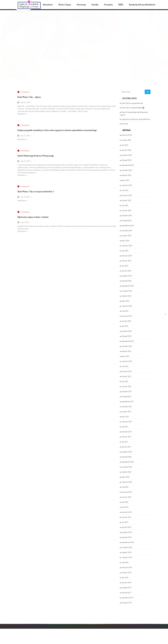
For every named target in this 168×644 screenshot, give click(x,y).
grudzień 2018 (127, 532)
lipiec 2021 (125, 417)
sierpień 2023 (126, 296)
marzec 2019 (126, 517)
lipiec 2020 (125, 477)
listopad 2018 (126, 537)
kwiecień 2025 (127, 195)
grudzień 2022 (127, 331)
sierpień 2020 (126, 472)
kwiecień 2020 (127, 492)
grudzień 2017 (127, 588)
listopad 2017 (126, 593)
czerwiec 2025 (127, 185)
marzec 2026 (126, 140)
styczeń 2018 (126, 583)
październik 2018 (128, 542)
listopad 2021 (126, 397)
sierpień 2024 (126, 236)
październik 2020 (128, 462)
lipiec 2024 (125, 241)
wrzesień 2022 (127, 346)
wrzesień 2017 (127, 603)
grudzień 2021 (127, 392)
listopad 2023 (126, 281)
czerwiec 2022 (127, 361)
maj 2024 (125, 251)
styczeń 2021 (126, 447)
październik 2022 (128, 341)
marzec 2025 (126, 200)
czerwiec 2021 (127, 422)
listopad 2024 (126, 221)
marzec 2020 (126, 497)
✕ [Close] (165, 314)
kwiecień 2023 (127, 316)
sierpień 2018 (126, 552)
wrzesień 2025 (127, 170)
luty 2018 (125, 578)
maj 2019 (125, 507)
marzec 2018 (126, 573)
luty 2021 (125, 442)
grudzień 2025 (127, 155)
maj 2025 (125, 190)
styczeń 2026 (126, 150)
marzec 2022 (126, 376)
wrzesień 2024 (127, 231)
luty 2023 (125, 326)
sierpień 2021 (126, 412)
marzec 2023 (126, 321)
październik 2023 (128, 286)
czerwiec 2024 (127, 246)
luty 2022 (125, 381)
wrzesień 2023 (127, 291)
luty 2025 (125, 205)
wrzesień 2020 (127, 467)
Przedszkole (25, 92)
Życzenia (125, 124)
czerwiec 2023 (127, 306)
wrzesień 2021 (127, 407)
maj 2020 (125, 487)
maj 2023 (125, 311)
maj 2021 (125, 427)
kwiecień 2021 (127, 432)
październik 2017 (128, 598)
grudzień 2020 (127, 452)
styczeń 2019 (126, 527)
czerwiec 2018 (127, 557)
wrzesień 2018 (127, 547)
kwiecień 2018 (127, 568)
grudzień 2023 (127, 276)
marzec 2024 (126, 261)
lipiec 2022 (125, 356)
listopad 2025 (126, 160)
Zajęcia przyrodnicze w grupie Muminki (136, 119)
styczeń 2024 (126, 271)
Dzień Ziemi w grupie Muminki (132, 103)
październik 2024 (128, 226)
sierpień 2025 (126, 175)
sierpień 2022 (126, 351)
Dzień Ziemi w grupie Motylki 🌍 (133, 108)
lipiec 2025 (125, 180)
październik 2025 (128, 165)
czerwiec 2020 (127, 482)
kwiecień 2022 (127, 371)
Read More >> (23, 114)
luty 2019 (125, 522)
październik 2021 (128, 402)
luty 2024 (125, 266)
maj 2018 (125, 562)
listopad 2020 (126, 457)
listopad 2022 (126, 336)
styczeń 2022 (126, 386)
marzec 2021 (126, 437)
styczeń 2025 (126, 210)
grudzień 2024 (127, 216)
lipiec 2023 (125, 301)
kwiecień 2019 (127, 512)
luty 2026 (125, 145)
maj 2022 (125, 366)
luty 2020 (125, 502)
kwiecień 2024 (127, 256)
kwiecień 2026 (127, 135)
